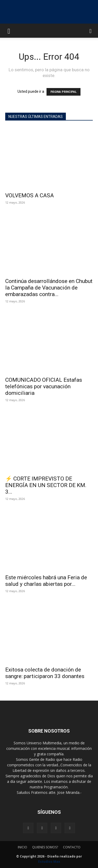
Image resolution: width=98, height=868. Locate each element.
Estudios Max (49, 862)
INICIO (22, 847)
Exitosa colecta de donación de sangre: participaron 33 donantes (45, 673)
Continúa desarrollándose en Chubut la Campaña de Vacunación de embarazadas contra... (49, 288)
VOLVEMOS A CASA (30, 195)
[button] (9, 31)
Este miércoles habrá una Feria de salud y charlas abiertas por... (46, 581)
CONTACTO (72, 847)
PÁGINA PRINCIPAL (64, 92)
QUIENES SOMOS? (45, 847)
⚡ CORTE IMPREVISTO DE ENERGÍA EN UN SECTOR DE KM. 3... (46, 485)
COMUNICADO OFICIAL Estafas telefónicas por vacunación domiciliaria (44, 386)
